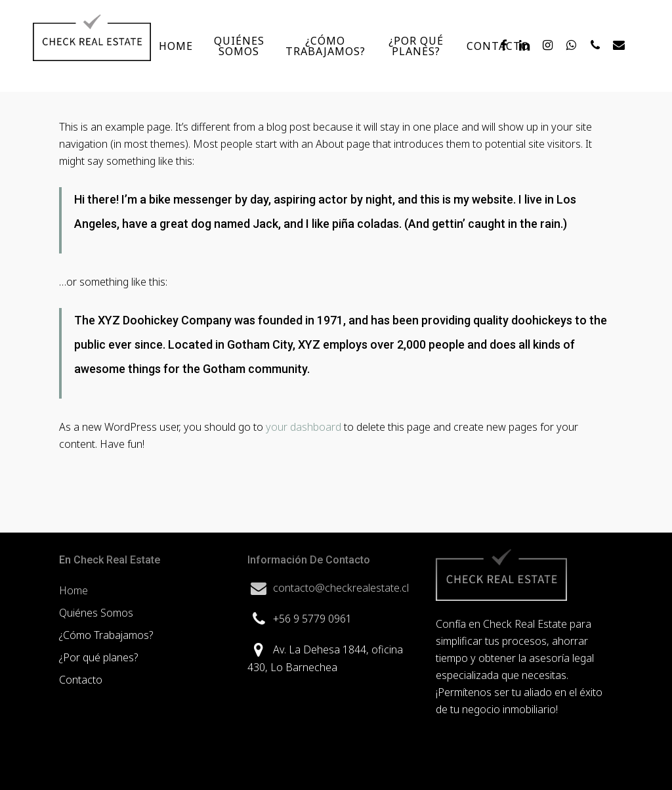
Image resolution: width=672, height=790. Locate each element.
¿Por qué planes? (98, 657)
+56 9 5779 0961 (312, 619)
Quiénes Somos (96, 613)
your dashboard (304, 427)
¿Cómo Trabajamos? (106, 635)
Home (73, 590)
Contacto (81, 680)
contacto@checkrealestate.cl (341, 588)
